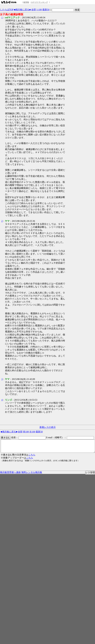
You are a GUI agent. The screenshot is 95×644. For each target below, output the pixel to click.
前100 (26, 432)
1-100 (39, 10)
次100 (32, 432)
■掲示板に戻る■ (22, 10)
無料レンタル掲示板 (32, 472)
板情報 (26, 2)
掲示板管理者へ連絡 (10, 472)
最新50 (46, 10)
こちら (32, 455)
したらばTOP (7, 10)
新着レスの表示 (48, 427)
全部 (34, 10)
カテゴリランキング (39, 2)
